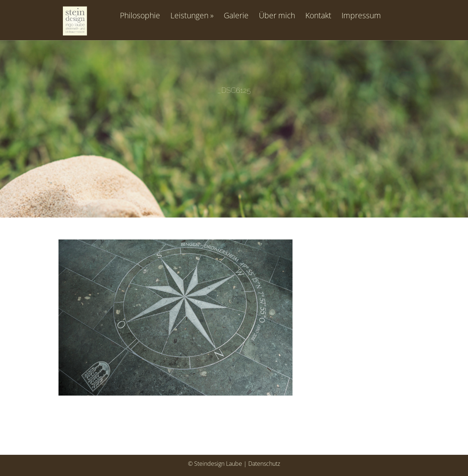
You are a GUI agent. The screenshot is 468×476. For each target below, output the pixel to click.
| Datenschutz (262, 464)
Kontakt (318, 16)
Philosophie (140, 16)
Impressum (361, 16)
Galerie (236, 16)
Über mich (277, 16)
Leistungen (189, 16)
